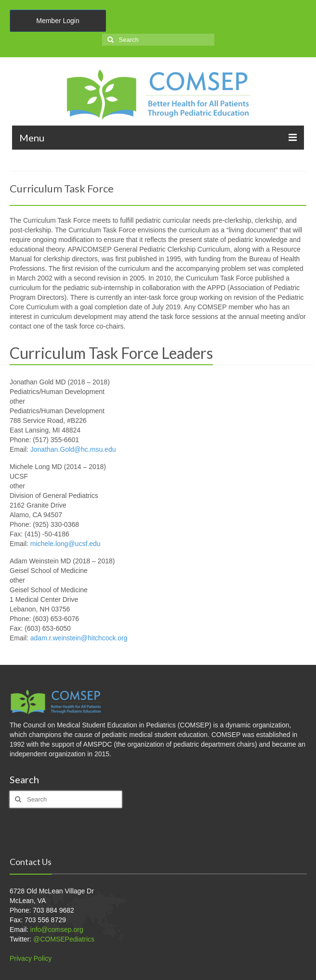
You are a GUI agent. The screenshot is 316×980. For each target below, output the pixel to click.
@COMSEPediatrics (64, 939)
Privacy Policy (31, 958)
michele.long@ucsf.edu (66, 544)
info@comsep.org (57, 929)
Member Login (58, 21)
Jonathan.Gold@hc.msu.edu (73, 449)
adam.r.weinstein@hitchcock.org (79, 638)
